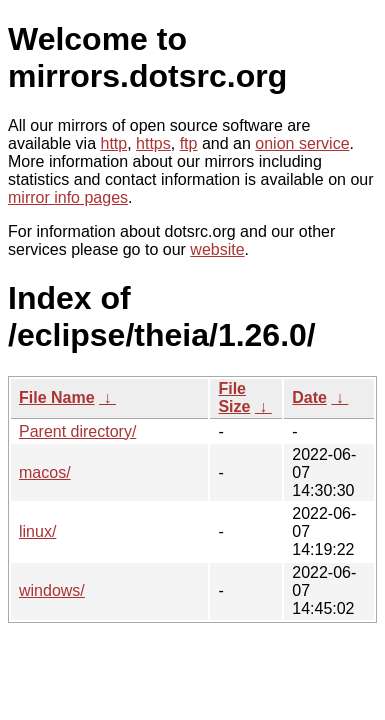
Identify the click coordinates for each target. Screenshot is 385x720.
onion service (302, 143)
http (114, 143)
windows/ (52, 590)
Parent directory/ (77, 431)
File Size (234, 397)
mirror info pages (68, 197)
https (153, 143)
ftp (189, 143)
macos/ (45, 472)
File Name (57, 397)
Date (309, 397)
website (217, 249)
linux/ (37, 531)
